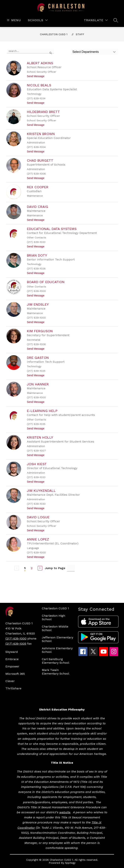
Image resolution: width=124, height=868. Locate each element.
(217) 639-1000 (16, 638)
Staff (80, 34)
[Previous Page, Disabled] (17, 568)
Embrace (12, 659)
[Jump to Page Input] (71, 568)
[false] (31, 51)
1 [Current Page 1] (25, 568)
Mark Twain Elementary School (56, 672)
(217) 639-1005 (16, 644)
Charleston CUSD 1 (54, 34)
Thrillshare (13, 688)
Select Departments (86, 52)
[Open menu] (14, 20)
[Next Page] (40, 568)
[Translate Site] (96, 20)
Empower (12, 666)
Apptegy (70, 863)
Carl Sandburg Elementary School (56, 661)
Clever (10, 681)
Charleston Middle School (55, 628)
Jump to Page (55, 568)
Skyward (12, 652)
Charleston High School (53, 617)
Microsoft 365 (15, 674)
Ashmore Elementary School (57, 650)
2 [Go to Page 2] (32, 568)
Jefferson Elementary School (57, 639)
